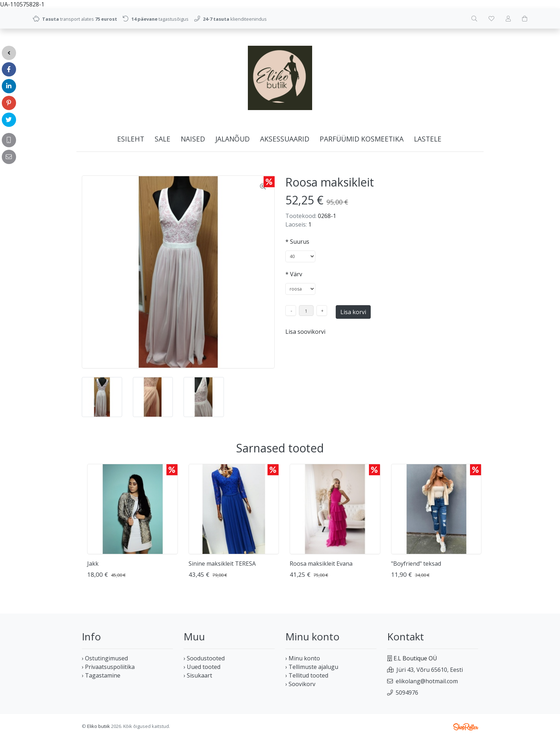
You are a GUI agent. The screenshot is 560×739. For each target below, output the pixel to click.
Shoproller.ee (466, 727)
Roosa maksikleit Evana (321, 564)
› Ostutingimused (105, 658)
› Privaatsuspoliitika (108, 667)
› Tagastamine (101, 675)
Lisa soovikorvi (305, 332)
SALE (162, 139)
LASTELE (428, 139)
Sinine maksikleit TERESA (222, 564)
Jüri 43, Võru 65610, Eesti (430, 670)
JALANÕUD (232, 139)
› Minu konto (303, 658)
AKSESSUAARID (285, 139)
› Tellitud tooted (307, 675)
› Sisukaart (198, 675)
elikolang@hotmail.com (427, 681)
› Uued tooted (202, 667)
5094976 (407, 693)
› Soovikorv (300, 684)
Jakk (93, 564)
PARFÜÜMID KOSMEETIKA (362, 139)
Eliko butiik (99, 726)
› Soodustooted (204, 658)
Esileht (131, 139)
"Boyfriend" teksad (416, 564)
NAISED (193, 139)
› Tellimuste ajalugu (312, 667)
